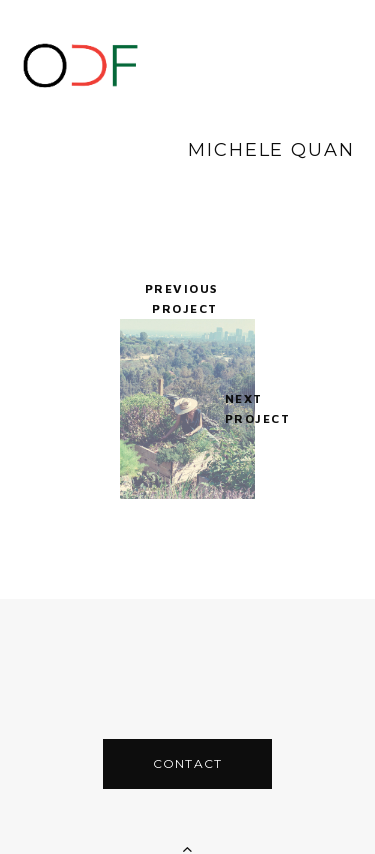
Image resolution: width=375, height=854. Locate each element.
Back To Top (188, 823)
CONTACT (187, 723)
